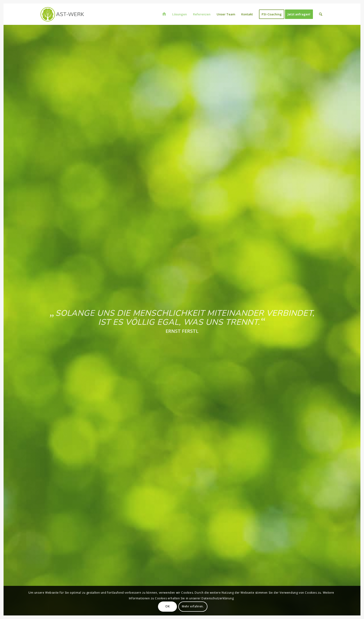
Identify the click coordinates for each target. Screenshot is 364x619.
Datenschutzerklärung (218, 598)
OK (167, 606)
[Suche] (321, 14)
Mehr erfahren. (193, 606)
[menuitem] (164, 14)
